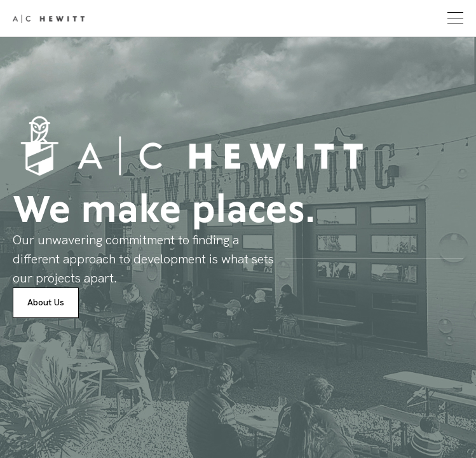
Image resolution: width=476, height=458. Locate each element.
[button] (454, 18)
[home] (49, 18)
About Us (46, 302)
